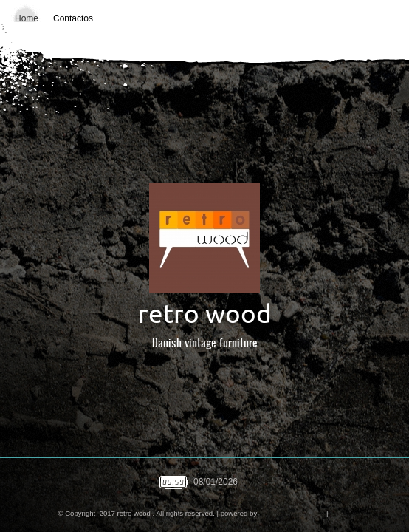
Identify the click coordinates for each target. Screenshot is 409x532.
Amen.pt (272, 513)
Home (27, 18)
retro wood (205, 314)
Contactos (73, 18)
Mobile (340, 513)
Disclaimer (308, 513)
